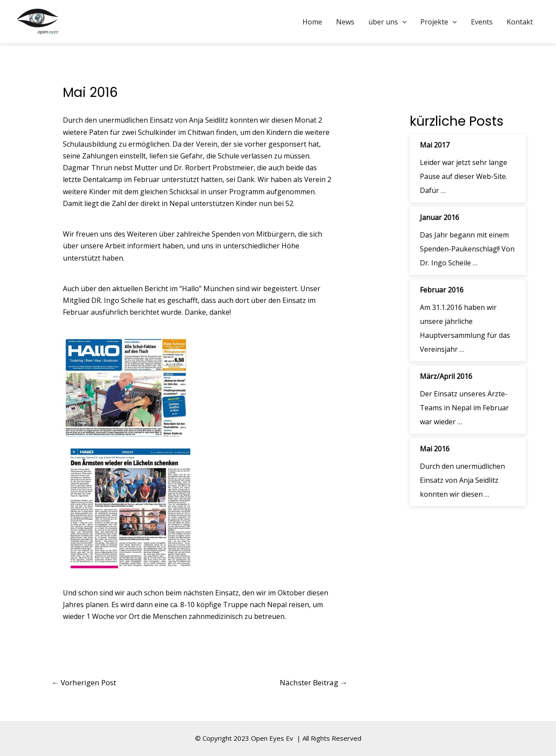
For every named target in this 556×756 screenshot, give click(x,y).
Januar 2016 (439, 217)
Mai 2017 (435, 145)
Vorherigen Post (84, 682)
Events (482, 22)
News (345, 22)
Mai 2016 (435, 449)
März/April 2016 (446, 376)
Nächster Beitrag (314, 682)
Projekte (439, 22)
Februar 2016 (442, 290)
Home (312, 22)
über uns (388, 22)
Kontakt (520, 22)
